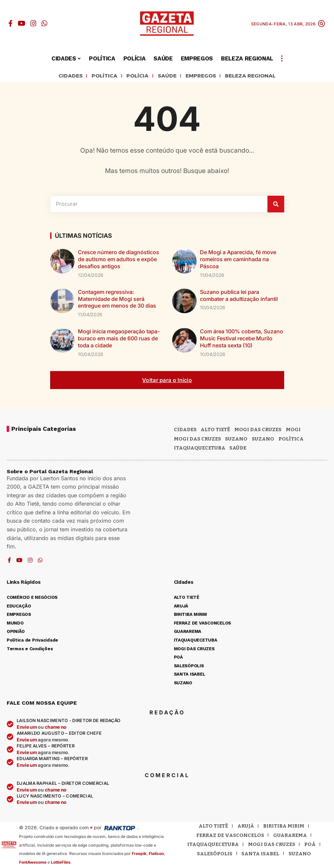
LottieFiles (61, 863)
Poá (310, 845)
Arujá (246, 827)
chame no (56, 728)
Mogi (293, 430)
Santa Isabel (260, 855)
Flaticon (156, 854)
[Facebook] (11, 23)
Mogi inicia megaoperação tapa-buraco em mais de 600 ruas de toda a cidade (119, 339)
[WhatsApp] (44, 23)
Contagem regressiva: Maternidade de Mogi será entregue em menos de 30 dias (117, 300)
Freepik (139, 854)
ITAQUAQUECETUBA (200, 449)
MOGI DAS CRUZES (258, 430)
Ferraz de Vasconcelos (230, 836)
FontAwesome (33, 863)
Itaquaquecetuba (213, 845)
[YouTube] (22, 23)
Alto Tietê (215, 430)
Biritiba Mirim (284, 827)
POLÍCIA (133, 76)
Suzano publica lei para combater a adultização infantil (239, 296)
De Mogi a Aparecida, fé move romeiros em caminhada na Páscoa (238, 261)
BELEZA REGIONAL (259, 76)
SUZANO (263, 440)
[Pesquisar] (276, 205)
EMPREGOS (203, 76)
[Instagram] (33, 23)
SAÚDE (165, 76)
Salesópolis (215, 855)
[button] (321, 24)
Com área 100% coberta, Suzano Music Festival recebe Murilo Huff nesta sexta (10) (242, 339)
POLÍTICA (97, 76)
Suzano (236, 440)
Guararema (290, 836)
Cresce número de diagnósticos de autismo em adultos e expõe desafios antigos (119, 261)
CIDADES (60, 76)
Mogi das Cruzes (197, 440)
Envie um (27, 728)
